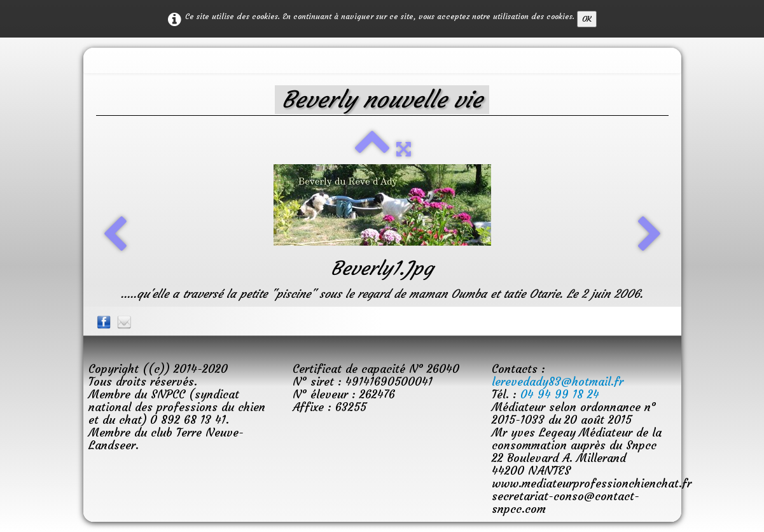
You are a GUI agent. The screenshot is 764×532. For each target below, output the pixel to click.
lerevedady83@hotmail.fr (558, 381)
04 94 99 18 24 (560, 394)
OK (587, 19)
